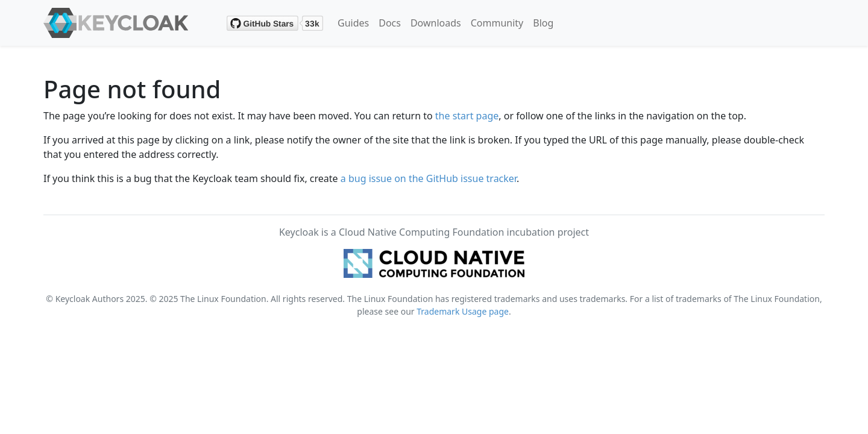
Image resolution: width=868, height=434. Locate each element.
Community (497, 23)
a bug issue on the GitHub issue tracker (429, 178)
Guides (353, 23)
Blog (543, 23)
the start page (467, 116)
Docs (390, 23)
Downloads (436, 23)
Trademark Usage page (463, 311)
